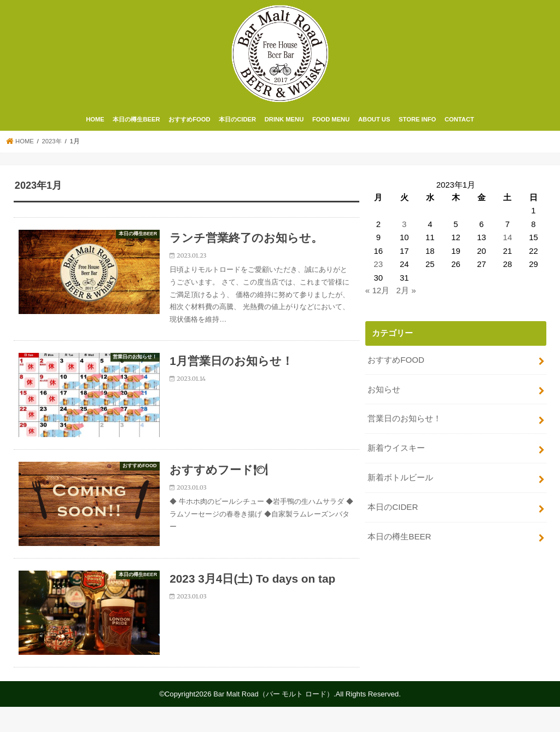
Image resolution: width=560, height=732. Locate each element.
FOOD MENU (331, 119)
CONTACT (459, 119)
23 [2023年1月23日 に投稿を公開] (378, 264)
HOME (95, 119)
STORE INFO (417, 119)
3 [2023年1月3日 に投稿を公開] (404, 224)
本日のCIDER (237, 119)
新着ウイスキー (396, 445)
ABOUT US (374, 119)
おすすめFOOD (189, 119)
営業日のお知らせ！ (404, 416)
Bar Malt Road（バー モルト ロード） (273, 704)
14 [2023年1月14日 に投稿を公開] (508, 237)
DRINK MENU (284, 119)
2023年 (53, 141)
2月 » (406, 290)
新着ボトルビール (400, 474)
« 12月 (377, 290)
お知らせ (384, 388)
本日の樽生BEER (136, 119)
